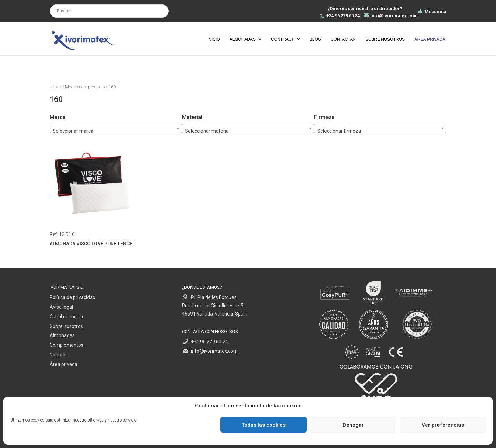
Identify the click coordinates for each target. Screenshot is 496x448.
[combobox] (380, 128)
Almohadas (243, 39)
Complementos (66, 345)
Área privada (64, 364)
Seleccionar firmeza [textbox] (339, 131)
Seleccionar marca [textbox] (73, 131)
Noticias (58, 355)
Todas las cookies (263, 425)
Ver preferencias (443, 425)
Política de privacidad (73, 297)
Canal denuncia (66, 317)
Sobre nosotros (385, 39)
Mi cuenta (432, 12)
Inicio (214, 39)
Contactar (343, 39)
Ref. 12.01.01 (93, 194)
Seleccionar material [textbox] (207, 131)
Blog (315, 39)
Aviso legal (61, 307)
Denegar (353, 425)
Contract (283, 39)
